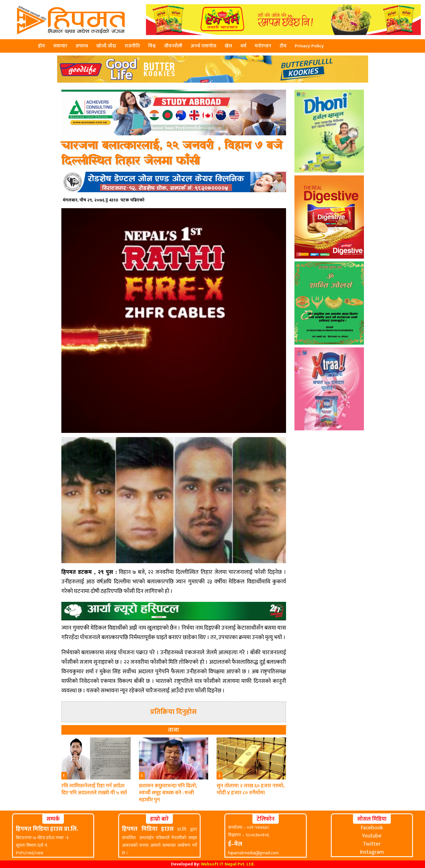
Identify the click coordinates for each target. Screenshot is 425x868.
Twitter (372, 844)
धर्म (243, 46)
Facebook (372, 828)
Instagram (372, 852)
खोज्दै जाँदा (106, 46)
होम (41, 46)
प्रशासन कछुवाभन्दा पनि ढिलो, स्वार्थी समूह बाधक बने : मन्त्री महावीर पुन (168, 793)
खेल (228, 46)
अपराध (82, 46)
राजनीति (132, 46)
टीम (283, 46)
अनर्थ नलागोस (204, 46)
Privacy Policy (309, 46)
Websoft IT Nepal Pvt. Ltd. (228, 864)
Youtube (372, 836)
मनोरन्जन (263, 46)
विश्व (152, 46)
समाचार (60, 46)
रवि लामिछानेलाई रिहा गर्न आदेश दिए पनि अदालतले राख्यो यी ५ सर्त (94, 789)
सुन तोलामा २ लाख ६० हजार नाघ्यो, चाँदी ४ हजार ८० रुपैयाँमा (251, 789)
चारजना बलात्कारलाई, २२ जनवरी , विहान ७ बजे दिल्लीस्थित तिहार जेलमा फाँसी (172, 154)
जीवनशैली (173, 46)
